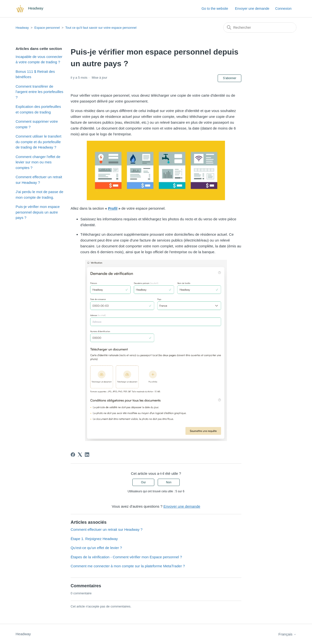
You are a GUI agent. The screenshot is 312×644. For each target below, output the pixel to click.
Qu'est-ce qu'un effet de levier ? (96, 548)
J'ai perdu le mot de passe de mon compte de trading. (39, 195)
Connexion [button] (283, 9)
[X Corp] (80, 455)
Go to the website (215, 9)
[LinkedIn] (87, 455)
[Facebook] (73, 455)
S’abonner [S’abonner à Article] (229, 78)
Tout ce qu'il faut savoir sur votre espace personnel (101, 28)
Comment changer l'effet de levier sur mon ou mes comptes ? (38, 162)
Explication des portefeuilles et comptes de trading (38, 109)
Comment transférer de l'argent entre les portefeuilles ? (39, 92)
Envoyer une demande (252, 9)
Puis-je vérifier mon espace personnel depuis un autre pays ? (38, 212)
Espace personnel (47, 28)
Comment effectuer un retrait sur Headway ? (39, 180)
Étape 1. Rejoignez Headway (94, 539)
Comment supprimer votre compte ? (37, 124)
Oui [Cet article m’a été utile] (143, 482)
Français (287, 634)
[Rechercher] (260, 28)
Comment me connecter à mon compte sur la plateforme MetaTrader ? (128, 566)
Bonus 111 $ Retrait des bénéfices (35, 74)
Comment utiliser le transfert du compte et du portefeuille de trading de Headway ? (39, 142)
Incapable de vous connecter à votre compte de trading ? (39, 59)
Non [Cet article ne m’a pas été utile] (169, 482)
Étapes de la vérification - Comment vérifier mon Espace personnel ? (126, 557)
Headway (22, 28)
